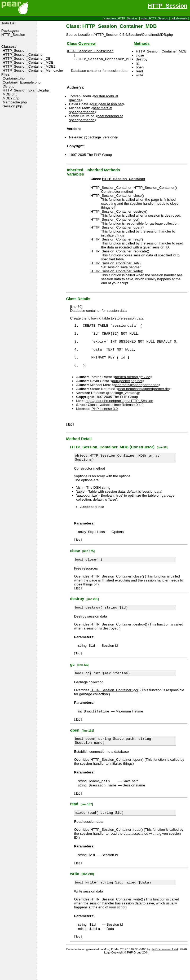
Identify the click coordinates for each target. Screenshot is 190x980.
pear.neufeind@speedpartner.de (143, 401)
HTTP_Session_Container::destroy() (119, 214)
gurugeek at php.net (107, 106)
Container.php (14, 78)
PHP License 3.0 (105, 421)
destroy (142, 59)
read (139, 71)
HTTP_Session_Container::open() (117, 230)
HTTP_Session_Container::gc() (115, 222)
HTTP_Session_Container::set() (115, 266)
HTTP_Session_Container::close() (117, 198)
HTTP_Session (168, 6)
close (140, 55)
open (140, 67)
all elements (180, 18)
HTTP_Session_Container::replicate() (120, 254)
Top (70, 436)
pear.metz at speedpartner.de (90, 112)
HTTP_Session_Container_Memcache (33, 70)
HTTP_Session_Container (23, 54)
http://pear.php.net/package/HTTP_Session (119, 413)
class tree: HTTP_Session (120, 18)
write (139, 75)
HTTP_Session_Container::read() (117, 242)
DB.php (8, 86)
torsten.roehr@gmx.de (133, 389)
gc (138, 63)
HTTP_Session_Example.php (26, 90)
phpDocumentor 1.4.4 (164, 973)
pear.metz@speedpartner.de (136, 397)
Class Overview (81, 43)
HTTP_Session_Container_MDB (28, 62)
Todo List (8, 23)
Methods (142, 43)
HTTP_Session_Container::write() (117, 274)
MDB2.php (11, 98)
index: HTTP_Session (154, 18)
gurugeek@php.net (127, 393)
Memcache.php (15, 102)
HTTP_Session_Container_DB (27, 58)
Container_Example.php (22, 82)
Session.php (12, 106)
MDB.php (10, 94)
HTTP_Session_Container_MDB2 (29, 66)
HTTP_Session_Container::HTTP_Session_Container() (134, 190)
